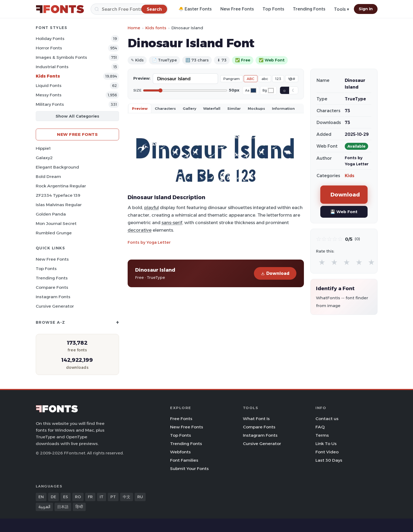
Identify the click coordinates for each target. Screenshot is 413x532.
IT (102, 497)
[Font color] (253, 90)
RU (140, 497)
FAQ (320, 427)
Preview (140, 108)
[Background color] (271, 90)
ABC (251, 79)
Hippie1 (43, 148)
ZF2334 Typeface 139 (58, 195)
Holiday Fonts (50, 39)
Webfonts (180, 452)
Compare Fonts (52, 287)
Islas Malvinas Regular (59, 205)
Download (275, 273)
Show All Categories (77, 116)
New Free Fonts (237, 9)
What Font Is (256, 419)
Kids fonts (156, 28)
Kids (350, 176)
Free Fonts (181, 419)
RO (78, 497)
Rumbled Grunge (54, 233)
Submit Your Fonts (189, 469)
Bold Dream (48, 176)
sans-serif (172, 223)
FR (90, 497)
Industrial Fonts (52, 67)
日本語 (63, 507)
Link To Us (326, 444)
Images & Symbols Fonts (61, 57)
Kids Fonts (48, 76)
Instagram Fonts (53, 297)
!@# (292, 79)
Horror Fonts (49, 48)
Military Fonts (50, 104)
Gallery (189, 108)
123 (278, 79)
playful (152, 207)
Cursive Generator (55, 306)
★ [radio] (322, 262)
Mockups (256, 108)
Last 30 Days (329, 460)
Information (283, 108)
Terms (322, 435)
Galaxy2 (44, 158)
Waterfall (212, 108)
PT (113, 497)
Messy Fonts (49, 95)
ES (66, 497)
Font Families (184, 460)
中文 (127, 497)
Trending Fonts (309, 9)
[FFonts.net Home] (60, 9)
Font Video (327, 452)
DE (53, 497)
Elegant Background (57, 167)
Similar (234, 108)
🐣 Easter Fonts (195, 9)
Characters (165, 108)
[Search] (129, 9)
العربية (44, 507)
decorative (140, 230)
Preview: (142, 78)
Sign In (366, 9)
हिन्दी (79, 507)
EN (41, 497)
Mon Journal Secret (56, 223)
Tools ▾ (342, 9)
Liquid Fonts (49, 85)
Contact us (327, 419)
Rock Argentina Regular (61, 186)
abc (265, 79)
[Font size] (185, 90)
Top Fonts (273, 9)
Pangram (231, 79)
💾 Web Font (344, 212)
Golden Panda (51, 214)
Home (134, 28)
